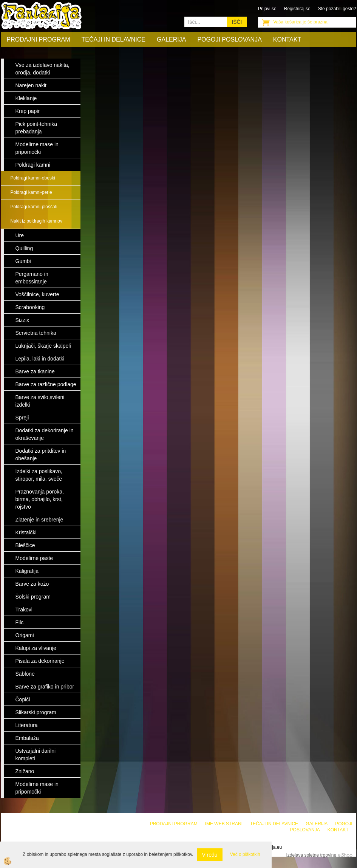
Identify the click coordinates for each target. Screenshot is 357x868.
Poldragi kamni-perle (31, 192)
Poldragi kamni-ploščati (34, 207)
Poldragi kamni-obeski (33, 178)
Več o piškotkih (245, 854)
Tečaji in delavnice (114, 39)
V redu (209, 855)
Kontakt (287, 39)
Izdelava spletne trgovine (311, 855)
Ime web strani (224, 824)
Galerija (171, 39)
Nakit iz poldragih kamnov (36, 221)
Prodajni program (39, 39)
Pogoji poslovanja (229, 39)
